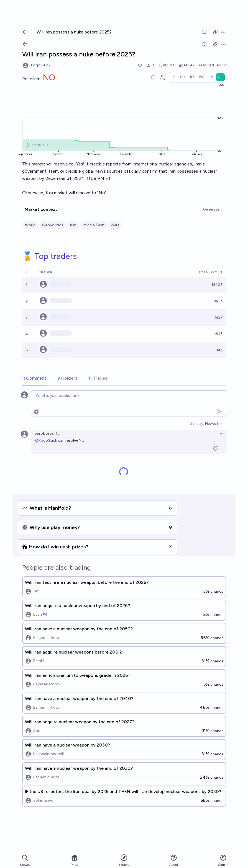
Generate (211, 209)
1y (57, 433)
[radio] (173, 77)
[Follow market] (204, 44)
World (30, 225)
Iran (73, 225)
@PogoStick (46, 440)
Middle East (94, 225)
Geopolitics (53, 225)
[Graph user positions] (162, 77)
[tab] (35, 379)
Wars (115, 225)
